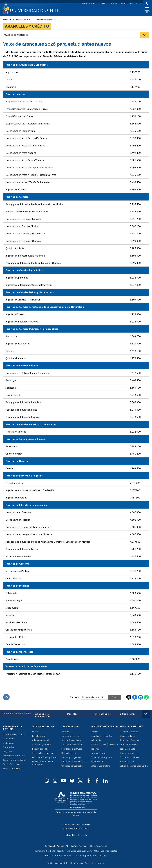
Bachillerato (9, 740)
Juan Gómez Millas (90, 848)
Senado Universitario (71, 741)
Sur (101, 848)
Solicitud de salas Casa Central (134, 767)
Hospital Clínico (69, 754)
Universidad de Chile (64, 860)
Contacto (101, 852)
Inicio (6, 20)
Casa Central (101, 844)
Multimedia (96, 744)
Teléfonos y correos (71, 852)
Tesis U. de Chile (127, 750)
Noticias (94, 735)
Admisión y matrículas (22, 20)
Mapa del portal (88, 852)
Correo (124, 3)
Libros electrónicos (129, 746)
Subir (6, 698)
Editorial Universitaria (100, 770)
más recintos (110, 848)
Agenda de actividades (101, 740)
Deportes (95, 753)
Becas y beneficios (41, 750)
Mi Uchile (114, 3)
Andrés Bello (50, 848)
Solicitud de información (76, 833)
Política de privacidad (93, 860)
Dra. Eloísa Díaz (74, 848)
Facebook (135, 698)
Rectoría (65, 733)
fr (136, 3)
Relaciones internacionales (74, 763)
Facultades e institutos (72, 750)
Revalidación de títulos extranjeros (43, 764)
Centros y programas (71, 758)
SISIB (52, 860)
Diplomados (9, 744)
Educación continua (12, 765)
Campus (40, 848)
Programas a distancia (13, 770)
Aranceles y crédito (46, 20)
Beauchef (61, 848)
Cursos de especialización (15, 761)
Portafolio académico (130, 758)
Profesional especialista (14, 757)
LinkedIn (141, 698)
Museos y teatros (98, 757)
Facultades (86, 3)
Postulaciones (39, 737)
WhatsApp (146, 698)
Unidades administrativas (73, 767)
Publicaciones (97, 765)
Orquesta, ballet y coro (101, 761)
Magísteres (8, 753)
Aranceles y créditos (42, 746)
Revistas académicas (129, 754)
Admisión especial (41, 741)
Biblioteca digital (127, 737)
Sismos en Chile (127, 763)
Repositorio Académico (130, 741)
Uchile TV (113, 748)
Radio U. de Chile (99, 748)
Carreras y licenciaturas (14, 735)
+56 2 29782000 (54, 852)
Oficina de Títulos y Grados (45, 758)
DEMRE (36, 733)
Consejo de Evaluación (72, 746)
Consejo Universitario (71, 737)
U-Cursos (103, 3)
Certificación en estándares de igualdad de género (76, 813)
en (131, 3)
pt (140, 3)
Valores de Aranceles (17, 36)
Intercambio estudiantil (43, 754)
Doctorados (8, 748)
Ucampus (135, 733)
